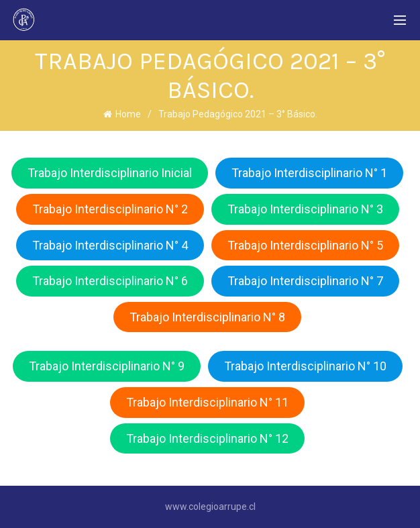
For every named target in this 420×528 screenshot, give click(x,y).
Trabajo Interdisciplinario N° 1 (309, 173)
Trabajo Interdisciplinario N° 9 (107, 366)
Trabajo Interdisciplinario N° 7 (305, 281)
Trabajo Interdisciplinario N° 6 (110, 281)
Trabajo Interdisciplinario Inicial (110, 173)
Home (128, 114)
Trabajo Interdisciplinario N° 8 (207, 317)
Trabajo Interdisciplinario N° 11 (207, 402)
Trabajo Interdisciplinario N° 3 (305, 209)
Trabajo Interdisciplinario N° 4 (110, 245)
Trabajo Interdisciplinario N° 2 (110, 209)
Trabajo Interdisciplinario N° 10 (305, 366)
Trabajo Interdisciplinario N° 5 (305, 245)
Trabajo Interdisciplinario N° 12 (207, 438)
